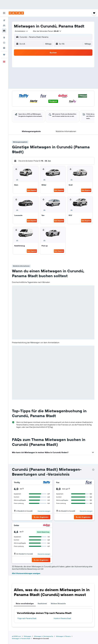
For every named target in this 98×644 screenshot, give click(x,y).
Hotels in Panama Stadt (62, 618)
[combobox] (21, 31)
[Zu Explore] (4, 38)
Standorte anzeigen (44, 511)
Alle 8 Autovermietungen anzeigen (26, 573)
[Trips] (4, 55)
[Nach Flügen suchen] (4, 20)
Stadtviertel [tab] (42, 604)
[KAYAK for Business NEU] (4, 48)
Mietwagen (28, 636)
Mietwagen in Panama (63, 636)
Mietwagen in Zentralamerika (44, 636)
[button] (4, 13)
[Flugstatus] (4, 43)
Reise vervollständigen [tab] (25, 604)
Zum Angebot (32, 190)
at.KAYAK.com (16, 636)
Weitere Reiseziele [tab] (58, 604)
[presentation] (93, 470)
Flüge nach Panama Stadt (27, 618)
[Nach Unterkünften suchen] (4, 26)
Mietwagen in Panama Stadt (21, 638)
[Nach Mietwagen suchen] (4, 31)
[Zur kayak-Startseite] (16, 13)
